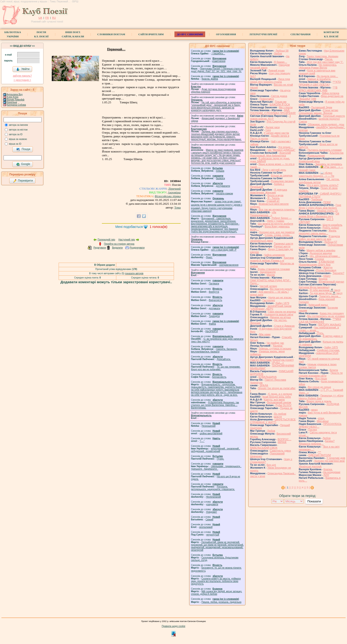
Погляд (313, 430)
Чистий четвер (268, 286)
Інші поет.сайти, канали (73, 34)
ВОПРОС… (284, 439)
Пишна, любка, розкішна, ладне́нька (221, 602)
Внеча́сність (216, 300)
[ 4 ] (303, 487)
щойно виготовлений (211, 433)
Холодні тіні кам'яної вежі (329, 461)
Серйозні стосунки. (328, 350)
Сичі (268, 130)
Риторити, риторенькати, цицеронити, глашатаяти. (213, 488)
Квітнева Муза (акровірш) (314, 287)
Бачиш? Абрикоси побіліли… (317, 442)
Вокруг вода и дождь (319, 401)
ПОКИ (327, 202)
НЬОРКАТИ (212, 331)
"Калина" (278, 346)
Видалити (117, 248)
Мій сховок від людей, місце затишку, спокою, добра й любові (217, 593)
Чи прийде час (275, 343)
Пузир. (220, 459)
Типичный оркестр (334, 116)
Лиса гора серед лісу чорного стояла (270, 80)
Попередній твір (106, 240)
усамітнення (219, 61)
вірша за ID (15, 144)
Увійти (23, 69)
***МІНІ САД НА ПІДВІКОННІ (320, 320)
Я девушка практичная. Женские (269, 191)
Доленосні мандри (321, 253)
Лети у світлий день (274, 170)
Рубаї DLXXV (284, 405)
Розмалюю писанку (282, 181)
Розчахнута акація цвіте (279, 314)
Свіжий (210, 520)
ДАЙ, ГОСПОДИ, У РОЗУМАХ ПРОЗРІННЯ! (273, 112)
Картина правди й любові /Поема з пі (272, 259)
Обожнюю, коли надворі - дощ (326, 124)
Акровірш (174, 192)
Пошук (23, 149)
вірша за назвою (18, 139)
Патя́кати (214, 284)
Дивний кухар (276, 70)
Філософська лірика (168, 196)
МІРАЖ (282, 442)
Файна (213, 324)
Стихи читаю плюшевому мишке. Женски (319, 112)
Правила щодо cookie (173, 626)
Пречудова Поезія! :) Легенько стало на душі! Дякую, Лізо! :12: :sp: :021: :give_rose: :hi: (217, 70)
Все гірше (321, 379)
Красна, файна (210, 79)
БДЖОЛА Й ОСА (280, 104)
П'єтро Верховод (326, 270)
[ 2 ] (293, 487)
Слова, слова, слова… (278, 235)
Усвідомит (211, 512)
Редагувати (100, 248)
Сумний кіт (273, 201)
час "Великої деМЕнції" (281, 150)
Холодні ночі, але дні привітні (277, 232)
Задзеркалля (268, 272)
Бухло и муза (275, 195)
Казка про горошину (332, 313)
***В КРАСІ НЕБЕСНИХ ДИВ (318, 89)
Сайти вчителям (151, 34)
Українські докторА (310, 466)
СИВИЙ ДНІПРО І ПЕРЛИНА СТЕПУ (320, 195)
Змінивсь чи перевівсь (329, 164)
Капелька (12, 102)
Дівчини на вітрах (280, 317)
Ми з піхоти (286, 107)
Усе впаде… (286, 147)
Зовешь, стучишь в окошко (275, 348)
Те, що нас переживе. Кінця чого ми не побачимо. (216, 368)
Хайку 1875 (331, 347)
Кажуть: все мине (274, 400)
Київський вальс (318, 305)
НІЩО (327, 276)
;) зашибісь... (218, 54)
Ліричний (174, 189)
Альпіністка (337, 153)
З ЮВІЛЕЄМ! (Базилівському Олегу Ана (317, 263)
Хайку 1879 (282, 303)
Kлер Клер (13, 97)
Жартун (328, 267)
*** (319, 452)
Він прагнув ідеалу (281, 289)
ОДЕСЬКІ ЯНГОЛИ (320, 455)
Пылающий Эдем (322, 107)
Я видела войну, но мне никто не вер (319, 238)
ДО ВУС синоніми (190, 34)
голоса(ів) (158, 227)
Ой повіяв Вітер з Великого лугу (319, 215)
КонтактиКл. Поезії (331, 34)
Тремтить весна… (330, 296)
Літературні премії (263, 34)
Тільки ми (281, 102)
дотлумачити (223, 186)
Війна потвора (331, 93)
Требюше (317, 199)
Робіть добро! (331, 228)
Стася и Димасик (284, 326)
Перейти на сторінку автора (119, 244)
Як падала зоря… (327, 76)
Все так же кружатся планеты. (277, 209)
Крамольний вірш (309, 161)
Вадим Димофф (16, 100)
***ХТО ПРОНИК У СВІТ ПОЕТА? (320, 83)
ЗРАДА (264, 385)
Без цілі (271, 465)
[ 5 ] (308, 487)
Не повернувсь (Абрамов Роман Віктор (318, 66)
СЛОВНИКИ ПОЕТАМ (111, 34)
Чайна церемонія (274, 255)
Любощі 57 (331, 242)
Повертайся (267, 99)
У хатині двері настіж (276, 133)
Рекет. (209, 257)
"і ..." (202, 441)
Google (23, 164)
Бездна (323, 279)
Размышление (316, 156)
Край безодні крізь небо (277, 397)
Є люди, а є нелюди (280, 394)
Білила (334, 370)
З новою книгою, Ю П (270, 117)
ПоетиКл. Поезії (41, 34)
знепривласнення (229, 265)
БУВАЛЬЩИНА (268, 377)
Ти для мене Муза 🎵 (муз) (326, 293)
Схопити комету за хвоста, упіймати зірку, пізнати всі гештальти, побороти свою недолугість (216, 581)
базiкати (221, 178)
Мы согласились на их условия (326, 316)
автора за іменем (18, 125)
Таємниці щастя (284, 244)
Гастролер (269, 300)
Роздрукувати (137, 248)
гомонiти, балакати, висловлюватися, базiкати (214, 350)
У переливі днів (336, 458)
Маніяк (271, 275)
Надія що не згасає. (280, 297)
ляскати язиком (225, 194)
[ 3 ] (298, 487)
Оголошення (226, 34)
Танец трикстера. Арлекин (322, 56)
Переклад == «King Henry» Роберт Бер (321, 397)
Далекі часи (273, 127)
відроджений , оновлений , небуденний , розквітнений (215, 450)
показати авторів (134, 273)
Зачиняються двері (262, 241)
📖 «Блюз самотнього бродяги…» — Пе (317, 174)
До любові (280, 414)
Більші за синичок (282, 175)
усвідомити (212, 504)
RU (54, 18)
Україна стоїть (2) (327, 211)
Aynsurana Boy (15, 94)
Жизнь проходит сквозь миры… (318, 232)
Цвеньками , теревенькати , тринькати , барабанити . (216, 468)
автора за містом (18, 130)
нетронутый (213, 535)
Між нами (265, 334)
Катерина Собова (16, 105)
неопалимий (206, 527)
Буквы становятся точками (274, 269)
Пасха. (329, 59)
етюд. (321, 418)
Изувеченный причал (331, 282)
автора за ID (16, 134)
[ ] (288, 487)
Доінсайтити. (224, 359)
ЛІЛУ (326, 475)
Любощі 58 (282, 51)
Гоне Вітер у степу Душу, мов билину (320, 206)
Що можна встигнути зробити (275, 224)
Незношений (209, 426)
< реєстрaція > (22, 80)
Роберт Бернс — (282, 218)
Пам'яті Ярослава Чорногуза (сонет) (272, 360)
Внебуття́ (214, 292)
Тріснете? (338, 273)
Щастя (278, 417)
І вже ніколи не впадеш (282, 312)
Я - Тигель (273, 198)
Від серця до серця (319, 387)
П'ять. (321, 333)
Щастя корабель (332, 225)
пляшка (220, 171)
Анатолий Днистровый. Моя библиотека (271, 154)
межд (314, 410)
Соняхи (320, 259)
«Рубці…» (278, 363)
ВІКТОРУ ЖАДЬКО (330, 325)
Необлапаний (213, 497)
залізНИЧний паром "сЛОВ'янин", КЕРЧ (271, 307)
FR (47, 18)
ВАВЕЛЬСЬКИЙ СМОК (264, 448)
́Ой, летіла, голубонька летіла (319, 181)
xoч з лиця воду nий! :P (224, 250)
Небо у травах (276, 221)
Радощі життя (282, 246)
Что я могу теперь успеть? (322, 185)
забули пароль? (22, 76)
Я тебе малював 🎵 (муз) (325, 290)
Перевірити (23, 181)
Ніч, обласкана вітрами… (325, 256)
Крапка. (328, 469)
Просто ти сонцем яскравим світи (321, 374)
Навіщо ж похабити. (319, 79)
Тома (177, 207)
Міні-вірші (323, 421)
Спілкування (300, 34)
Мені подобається (129, 227)
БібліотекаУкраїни (13, 34)
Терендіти (214, 316)
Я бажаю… (281, 62)
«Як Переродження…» (263, 214)
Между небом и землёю (321, 250)
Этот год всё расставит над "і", (325, 62)
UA (40, 18)
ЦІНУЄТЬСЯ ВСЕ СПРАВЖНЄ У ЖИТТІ (273, 421)
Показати (314, 501)
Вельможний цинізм (279, 402)
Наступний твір (127, 240)
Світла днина (279, 96)
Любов (278, 53)
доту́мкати (215, 308)
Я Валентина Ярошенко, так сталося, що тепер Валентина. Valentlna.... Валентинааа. (215, 405)
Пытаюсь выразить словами (325, 150)
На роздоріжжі (332, 472)
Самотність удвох (280, 451)
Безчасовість (219, 377)
